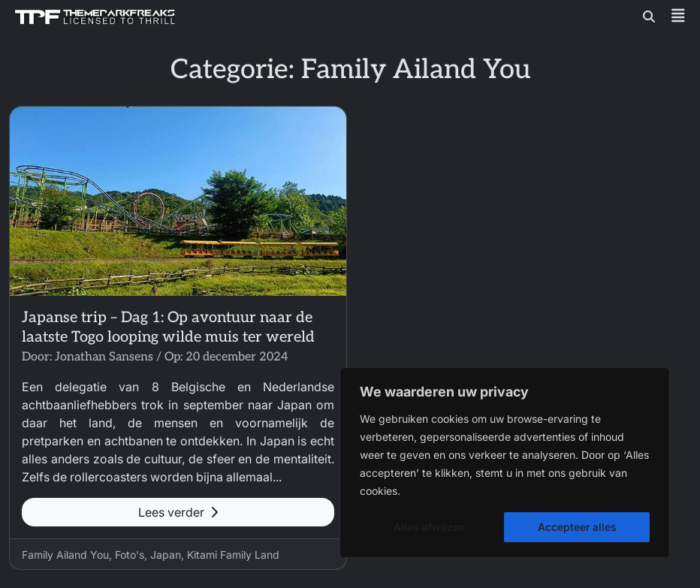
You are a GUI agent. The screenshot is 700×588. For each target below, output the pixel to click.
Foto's (130, 555)
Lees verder (178, 512)
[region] (505, 463)
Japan (166, 555)
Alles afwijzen (429, 527)
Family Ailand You (65, 555)
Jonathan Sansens (104, 357)
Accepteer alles (577, 527)
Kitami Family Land (233, 555)
